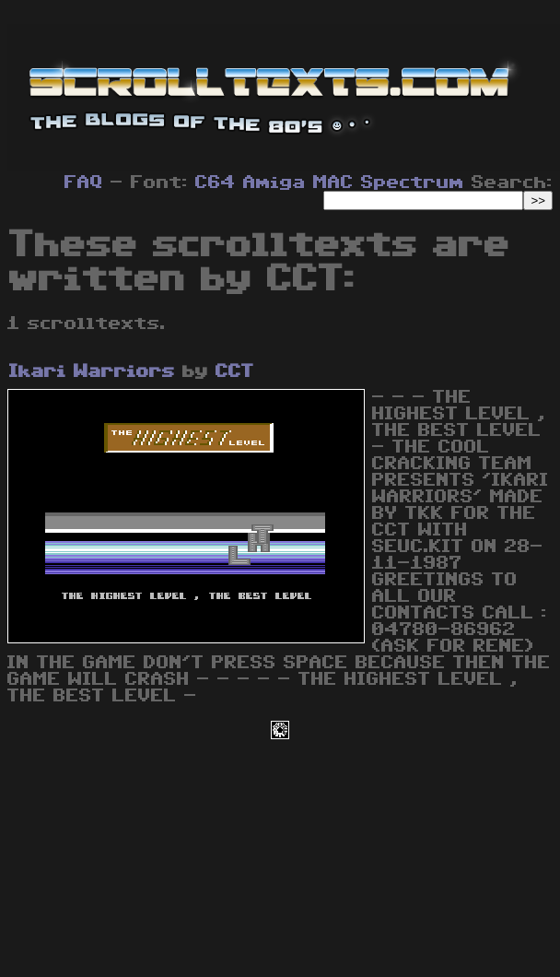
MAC (333, 182)
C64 (216, 182)
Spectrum (413, 182)
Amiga (274, 182)
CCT (235, 371)
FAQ (84, 182)
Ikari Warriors (92, 371)
